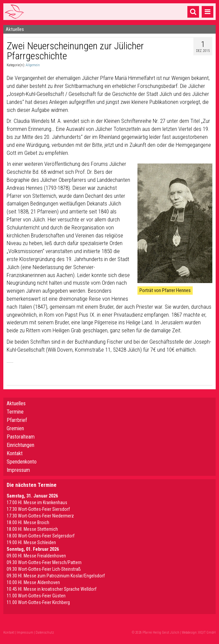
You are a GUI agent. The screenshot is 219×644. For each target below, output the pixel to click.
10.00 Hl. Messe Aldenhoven (33, 582)
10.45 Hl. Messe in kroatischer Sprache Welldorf (52, 589)
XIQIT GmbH (207, 633)
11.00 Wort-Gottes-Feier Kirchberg (38, 602)
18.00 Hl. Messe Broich (28, 522)
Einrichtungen (20, 445)
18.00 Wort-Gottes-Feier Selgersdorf (41, 536)
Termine (15, 412)
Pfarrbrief (17, 420)
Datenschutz (45, 633)
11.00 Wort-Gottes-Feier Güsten (36, 596)
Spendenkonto (22, 462)
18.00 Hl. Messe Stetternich (32, 529)
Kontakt (15, 453)
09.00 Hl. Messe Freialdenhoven (36, 556)
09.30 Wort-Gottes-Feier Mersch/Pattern (44, 562)
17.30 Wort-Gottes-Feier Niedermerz (40, 516)
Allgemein (33, 65)
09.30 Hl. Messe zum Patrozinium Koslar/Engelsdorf (56, 576)
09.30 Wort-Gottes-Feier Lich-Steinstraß (44, 569)
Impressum (18, 470)
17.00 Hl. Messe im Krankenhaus (37, 502)
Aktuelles (16, 403)
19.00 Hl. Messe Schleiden (31, 542)
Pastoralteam (21, 437)
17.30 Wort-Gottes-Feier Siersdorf (38, 509)
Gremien (15, 428)
